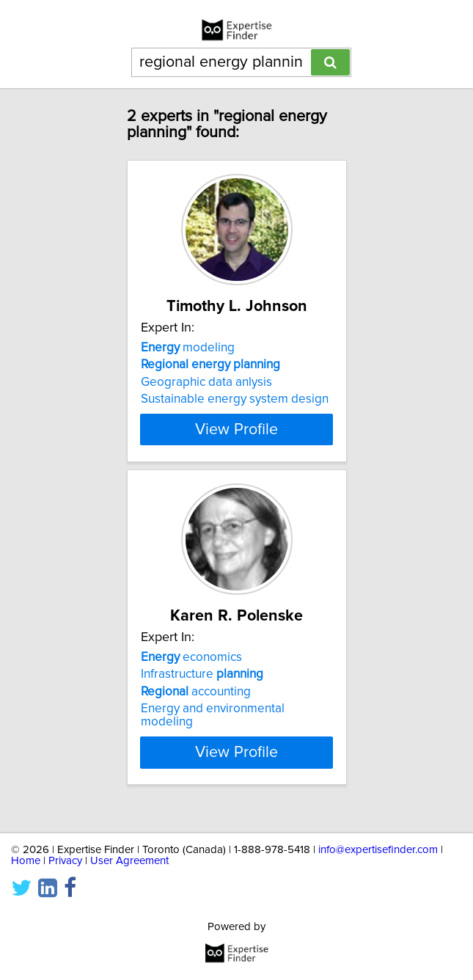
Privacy (65, 861)
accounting (196, 705)
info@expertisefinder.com (378, 850)
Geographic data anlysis (206, 382)
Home (26, 861)
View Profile (236, 442)
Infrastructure (202, 687)
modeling (188, 348)
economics (191, 670)
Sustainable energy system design (235, 399)
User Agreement (129, 861)
